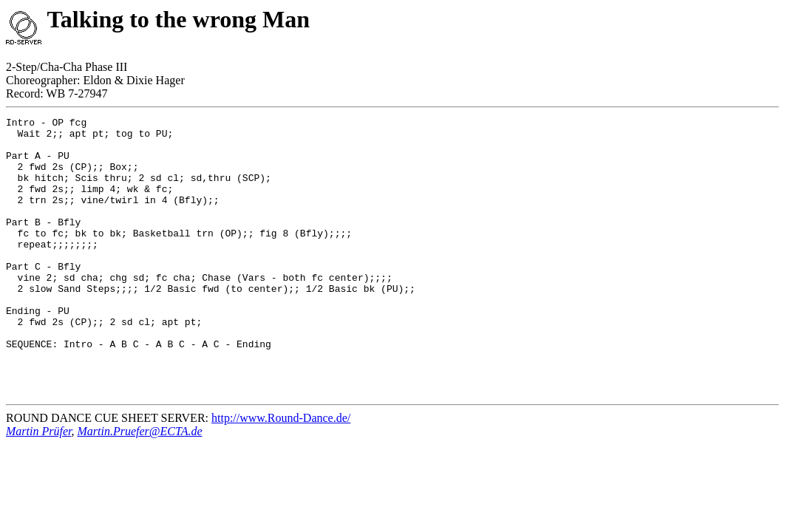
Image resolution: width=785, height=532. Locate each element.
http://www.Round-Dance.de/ (281, 473)
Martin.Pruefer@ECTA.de (139, 487)
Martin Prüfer (38, 487)
